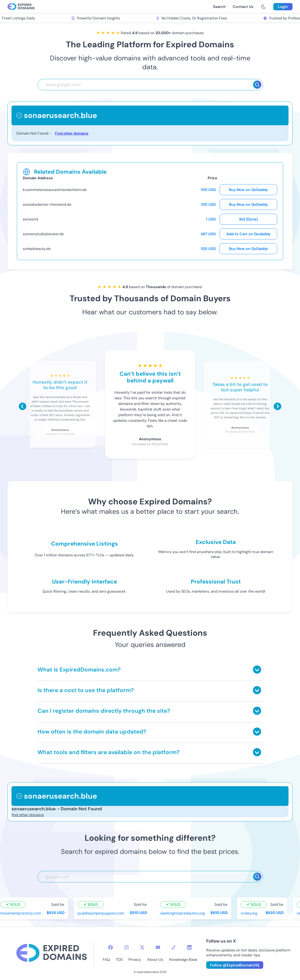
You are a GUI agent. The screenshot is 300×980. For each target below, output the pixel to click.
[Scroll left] (22, 406)
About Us (155, 960)
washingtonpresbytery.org (183, 913)
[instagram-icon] (126, 947)
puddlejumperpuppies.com (102, 913)
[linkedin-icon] (189, 947)
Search (219, 7)
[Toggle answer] (257, 670)
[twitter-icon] (142, 947)
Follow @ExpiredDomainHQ (235, 965)
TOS (119, 960)
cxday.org (250, 913)
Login (283, 7)
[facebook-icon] (111, 947)
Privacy (135, 960)
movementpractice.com (21, 913)
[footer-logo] (52, 953)
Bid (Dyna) (249, 219)
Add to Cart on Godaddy (248, 234)
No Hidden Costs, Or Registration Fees (192, 18)
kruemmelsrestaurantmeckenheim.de (55, 190)
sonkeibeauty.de (37, 249)
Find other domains (72, 133)
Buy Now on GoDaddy (248, 190)
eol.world (30, 219)
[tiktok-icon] (174, 947)
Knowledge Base (183, 960)
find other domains (28, 815)
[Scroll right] (277, 406)
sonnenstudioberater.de (43, 234)
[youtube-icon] (158, 947)
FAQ (106, 960)
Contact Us (243, 7)
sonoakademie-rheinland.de (47, 204)
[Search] (257, 85)
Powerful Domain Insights (96, 18)
